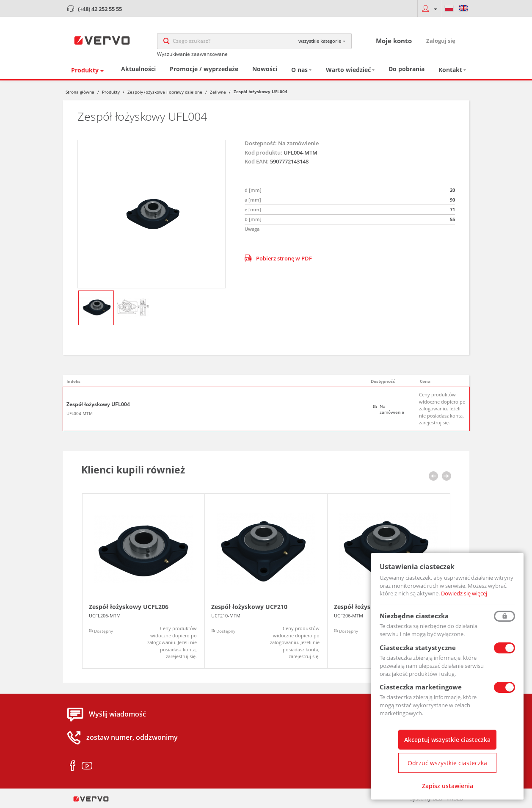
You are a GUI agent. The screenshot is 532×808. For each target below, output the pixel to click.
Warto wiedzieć (348, 70)
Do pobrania (407, 69)
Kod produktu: (263, 153)
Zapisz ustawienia (448, 786)
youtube (87, 766)
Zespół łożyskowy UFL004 (98, 405)
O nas (299, 70)
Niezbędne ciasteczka (414, 616)
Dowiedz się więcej (464, 593)
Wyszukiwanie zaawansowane (192, 54)
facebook (73, 766)
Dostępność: (261, 144)
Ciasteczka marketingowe (421, 687)
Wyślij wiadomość (117, 715)
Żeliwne (218, 92)
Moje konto (394, 41)
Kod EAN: (257, 162)
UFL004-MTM (80, 414)
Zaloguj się (441, 41)
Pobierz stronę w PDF (278, 259)
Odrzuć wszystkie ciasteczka (447, 763)
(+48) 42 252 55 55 (100, 9)
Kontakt (450, 70)
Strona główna (80, 92)
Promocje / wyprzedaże (204, 69)
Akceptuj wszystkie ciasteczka (447, 740)
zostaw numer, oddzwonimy (132, 738)
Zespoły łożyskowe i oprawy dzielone (165, 92)
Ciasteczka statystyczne (418, 648)
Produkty (85, 71)
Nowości (265, 69)
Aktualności (138, 69)
